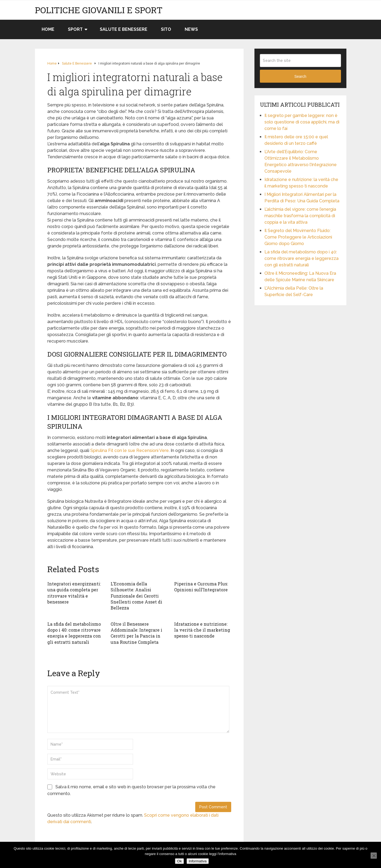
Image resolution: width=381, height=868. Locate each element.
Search (300, 76)
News (191, 29)
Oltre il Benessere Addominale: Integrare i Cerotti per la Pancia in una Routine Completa (136, 633)
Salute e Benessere (124, 29)
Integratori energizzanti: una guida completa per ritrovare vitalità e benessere (74, 593)
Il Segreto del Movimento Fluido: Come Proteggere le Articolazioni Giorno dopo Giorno (298, 237)
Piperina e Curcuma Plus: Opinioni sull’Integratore (201, 587)
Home (48, 29)
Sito (166, 29)
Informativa (198, 861)
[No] (374, 856)
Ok (179, 861)
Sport (75, 29)
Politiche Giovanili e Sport (99, 10)
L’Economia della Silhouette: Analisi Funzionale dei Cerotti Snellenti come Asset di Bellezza (136, 596)
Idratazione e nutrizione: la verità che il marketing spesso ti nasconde (202, 630)
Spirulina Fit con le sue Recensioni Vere (130, 450)
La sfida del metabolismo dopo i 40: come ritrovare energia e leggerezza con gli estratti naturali (74, 633)
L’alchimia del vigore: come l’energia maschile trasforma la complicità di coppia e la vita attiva (300, 216)
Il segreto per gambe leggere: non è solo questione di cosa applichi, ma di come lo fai (302, 122)
